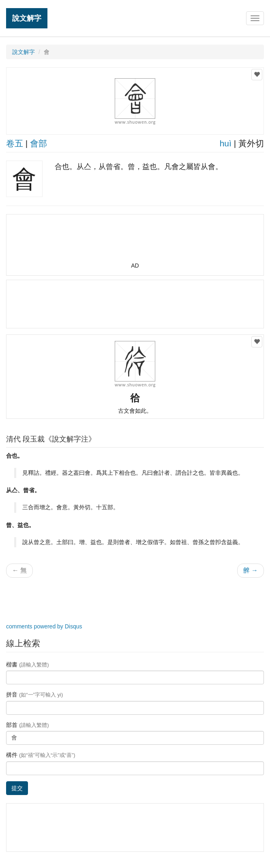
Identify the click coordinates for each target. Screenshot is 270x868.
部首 (28, 725)
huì (226, 143)
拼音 (34, 694)
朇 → (251, 570)
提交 (17, 788)
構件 (41, 755)
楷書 (28, 664)
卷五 (15, 143)
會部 (39, 143)
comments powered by (44, 626)
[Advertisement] (135, 242)
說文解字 (27, 18)
